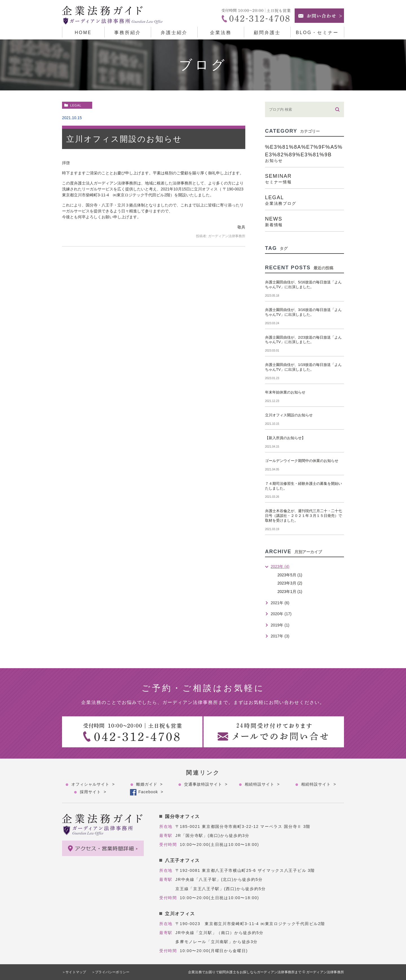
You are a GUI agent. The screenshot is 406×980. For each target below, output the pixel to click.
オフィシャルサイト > (93, 784)
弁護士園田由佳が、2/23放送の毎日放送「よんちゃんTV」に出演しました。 (303, 340)
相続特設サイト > (262, 784)
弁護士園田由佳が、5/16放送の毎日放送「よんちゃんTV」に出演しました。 (303, 285)
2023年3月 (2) (290, 583)
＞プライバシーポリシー (111, 972)
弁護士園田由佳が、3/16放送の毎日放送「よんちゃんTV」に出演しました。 (303, 312)
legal (76, 105)
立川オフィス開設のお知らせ (124, 139)
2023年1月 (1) (290, 592)
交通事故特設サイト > (206, 784)
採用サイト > (93, 792)
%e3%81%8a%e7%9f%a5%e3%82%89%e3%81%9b (304, 153)
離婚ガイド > (149, 784)
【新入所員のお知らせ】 (285, 438)
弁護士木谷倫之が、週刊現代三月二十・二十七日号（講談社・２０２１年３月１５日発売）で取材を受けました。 (304, 516)
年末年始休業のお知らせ (285, 392)
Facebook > (151, 792)
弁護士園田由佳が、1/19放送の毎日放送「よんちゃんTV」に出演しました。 (303, 367)
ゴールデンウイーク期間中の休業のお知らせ (302, 461)
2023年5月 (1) (290, 575)
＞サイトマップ (74, 972)
